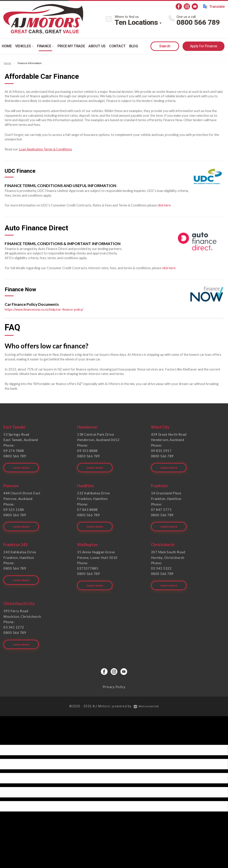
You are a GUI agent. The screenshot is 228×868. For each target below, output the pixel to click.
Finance (45, 46)
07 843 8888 (87, 508)
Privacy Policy (114, 682)
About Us (97, 46)
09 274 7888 (14, 450)
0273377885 (88, 565)
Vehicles (24, 46)
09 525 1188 (14, 508)
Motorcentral (146, 701)
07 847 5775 (161, 508)
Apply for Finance (204, 46)
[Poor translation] (11, 736)
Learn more (21, 466)
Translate (214, 6)
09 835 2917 (161, 450)
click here (164, 205)
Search (165, 46)
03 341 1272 (14, 623)
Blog (133, 46)
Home (7, 46)
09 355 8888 (87, 450)
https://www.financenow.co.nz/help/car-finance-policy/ (45, 309)
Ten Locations (136, 22)
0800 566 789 (198, 22)
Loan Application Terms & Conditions (45, 149)
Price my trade (71, 46)
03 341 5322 (161, 565)
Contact (117, 46)
